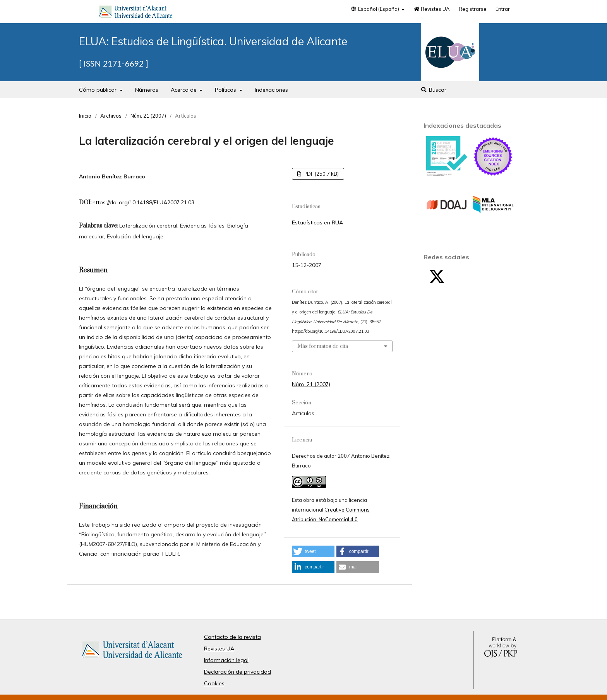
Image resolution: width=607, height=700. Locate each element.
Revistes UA (432, 9)
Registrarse (473, 9)
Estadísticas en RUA (317, 222)
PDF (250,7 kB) (321, 174)
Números (147, 90)
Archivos (111, 116)
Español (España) (375, 9)
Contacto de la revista (232, 637)
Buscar (433, 90)
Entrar (503, 9)
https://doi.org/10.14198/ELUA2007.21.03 (143, 202)
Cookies (214, 683)
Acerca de (184, 90)
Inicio (85, 116)
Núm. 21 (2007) (148, 116)
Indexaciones (271, 90)
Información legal (226, 660)
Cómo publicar (99, 90)
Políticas (226, 90)
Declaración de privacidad (237, 672)
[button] (313, 551)
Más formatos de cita (323, 346)
